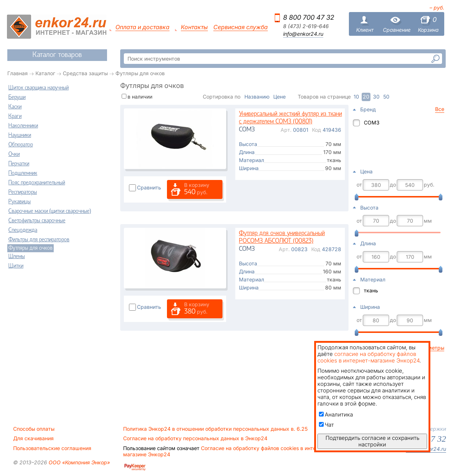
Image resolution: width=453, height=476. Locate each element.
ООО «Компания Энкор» (79, 462)
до (393, 185)
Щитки (16, 266)
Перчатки (19, 164)
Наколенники (23, 126)
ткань (371, 290)
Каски (15, 107)
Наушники (20, 135)
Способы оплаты (34, 429)
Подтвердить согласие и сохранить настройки (372, 441)
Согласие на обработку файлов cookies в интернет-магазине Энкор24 (226, 451)
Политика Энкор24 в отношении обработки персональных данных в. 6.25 (215, 429)
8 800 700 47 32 (309, 17)
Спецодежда (23, 230)
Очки (14, 154)
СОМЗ (372, 122)
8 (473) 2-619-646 (306, 26)
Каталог (45, 73)
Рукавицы (20, 202)
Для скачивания (33, 438)
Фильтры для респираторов (39, 240)
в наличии (140, 97)
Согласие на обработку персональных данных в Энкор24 (195, 438)
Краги (15, 116)
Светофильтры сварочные (37, 221)
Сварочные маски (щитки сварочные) (50, 211)
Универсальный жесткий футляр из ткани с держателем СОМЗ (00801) (290, 118)
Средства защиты (85, 73)
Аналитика (336, 414)
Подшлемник (23, 173)
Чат (326, 425)
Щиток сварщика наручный (39, 88)
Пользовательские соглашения (52, 448)
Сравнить (149, 187)
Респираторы (23, 192)
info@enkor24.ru (303, 34)
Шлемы (17, 257)
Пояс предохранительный (37, 183)
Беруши (17, 97)
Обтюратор (21, 145)
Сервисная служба (241, 27)
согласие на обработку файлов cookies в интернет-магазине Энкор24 (368, 357)
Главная (18, 73)
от (359, 185)
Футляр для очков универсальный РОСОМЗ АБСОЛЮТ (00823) (282, 237)
